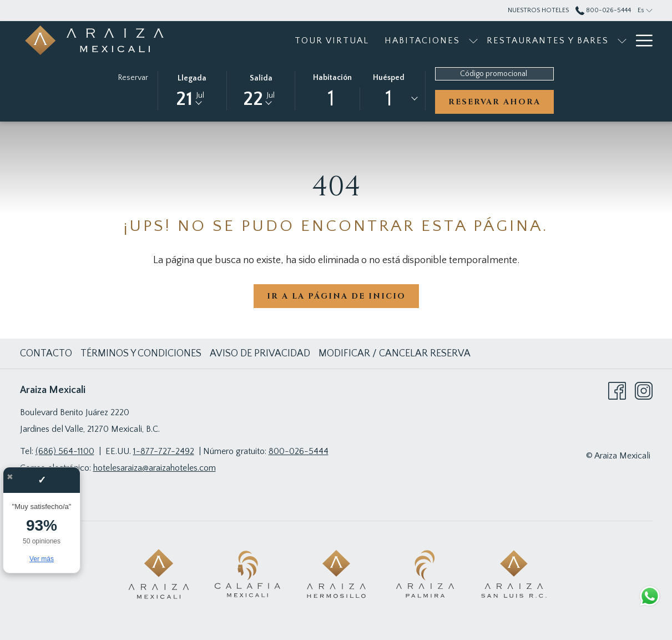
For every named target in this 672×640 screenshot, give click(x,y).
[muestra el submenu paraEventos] (622, 40)
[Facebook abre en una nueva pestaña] (617, 390)
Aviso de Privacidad (260, 354)
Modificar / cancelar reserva (395, 354)
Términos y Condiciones (141, 354)
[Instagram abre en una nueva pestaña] (644, 390)
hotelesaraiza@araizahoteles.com (155, 468)
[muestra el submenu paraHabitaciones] (400, 40)
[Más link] (640, 40)
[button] (192, 90)
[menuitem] (258, 40)
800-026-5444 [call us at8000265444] (603, 10)
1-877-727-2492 (164, 451)
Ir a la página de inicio (336, 296)
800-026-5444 (299, 451)
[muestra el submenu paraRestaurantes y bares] (548, 40)
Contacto (46, 354)
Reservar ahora (494, 102)
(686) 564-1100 (65, 451)
